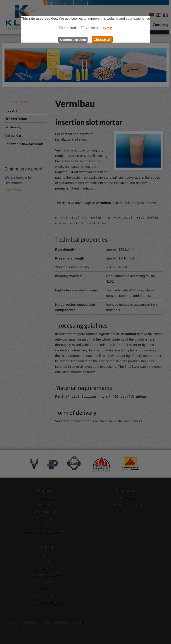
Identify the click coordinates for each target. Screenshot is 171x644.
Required (67, 28)
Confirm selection (73, 40)
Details (108, 28)
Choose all (102, 40)
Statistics (90, 28)
